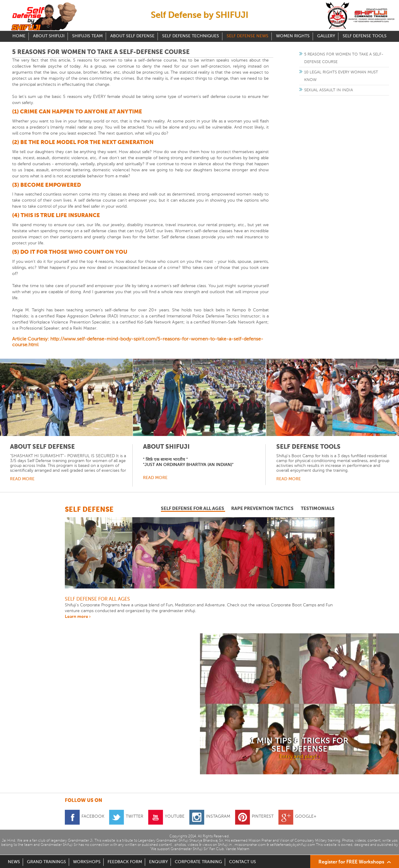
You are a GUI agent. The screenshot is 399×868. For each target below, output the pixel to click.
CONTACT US (243, 862)
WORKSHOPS (87, 862)
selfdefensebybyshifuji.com (293, 845)
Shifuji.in (225, 845)
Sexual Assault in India (329, 90)
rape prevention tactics (263, 509)
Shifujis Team (87, 36)
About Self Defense (132, 36)
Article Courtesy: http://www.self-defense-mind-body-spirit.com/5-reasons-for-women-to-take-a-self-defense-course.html (138, 342)
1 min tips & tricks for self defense (299, 745)
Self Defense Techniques (191, 36)
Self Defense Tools (365, 36)
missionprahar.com (250, 845)
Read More (22, 479)
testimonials (318, 509)
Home (19, 36)
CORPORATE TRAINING (198, 862)
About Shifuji (49, 36)
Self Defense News (248, 36)
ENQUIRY (158, 862)
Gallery (326, 36)
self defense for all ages (193, 509)
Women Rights (293, 36)
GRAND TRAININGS (47, 862)
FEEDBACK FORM (125, 862)
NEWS (14, 862)
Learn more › (78, 617)
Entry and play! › (299, 757)
